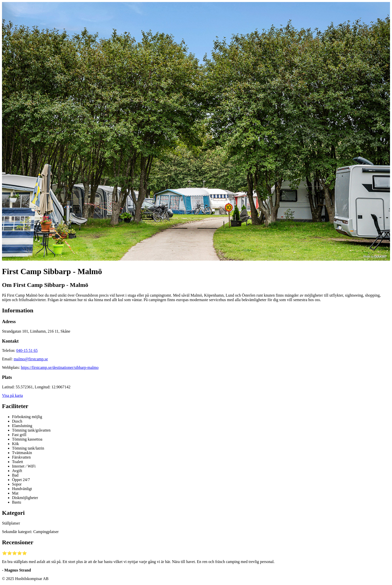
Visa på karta (12, 395)
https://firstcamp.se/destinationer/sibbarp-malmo (60, 367)
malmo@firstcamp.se (31, 359)
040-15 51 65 (27, 350)
